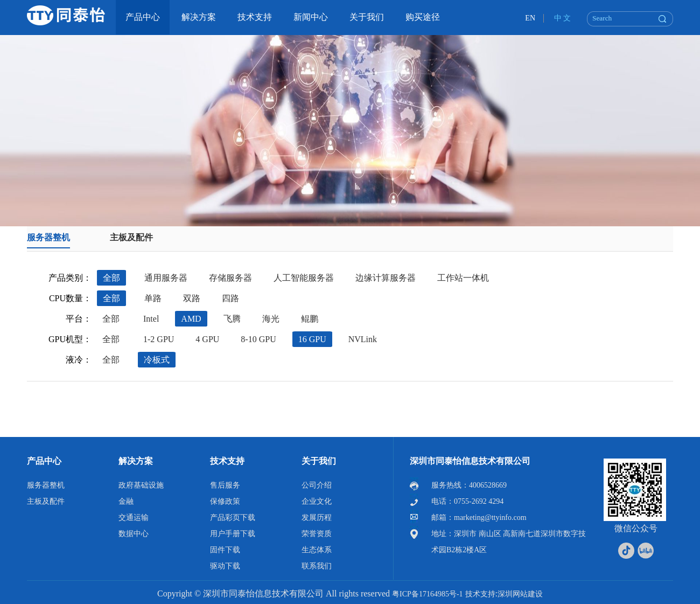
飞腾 (232, 319)
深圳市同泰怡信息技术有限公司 (470, 461)
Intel (151, 319)
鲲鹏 (310, 319)
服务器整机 (48, 237)
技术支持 (227, 461)
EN (530, 18)
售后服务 (225, 485)
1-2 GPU (159, 339)
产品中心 (44, 461)
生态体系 (317, 550)
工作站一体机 (463, 278)
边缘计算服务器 (386, 278)
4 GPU (207, 339)
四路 (230, 298)
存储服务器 (230, 278)
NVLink (363, 339)
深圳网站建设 (520, 594)
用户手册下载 (233, 534)
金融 (126, 501)
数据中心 (134, 534)
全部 (111, 278)
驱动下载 (225, 566)
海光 (271, 319)
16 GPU (312, 339)
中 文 (563, 18)
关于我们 (319, 461)
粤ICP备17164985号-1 (427, 594)
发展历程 (317, 518)
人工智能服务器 (304, 278)
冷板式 (157, 360)
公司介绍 (317, 485)
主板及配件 (131, 237)
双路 (192, 298)
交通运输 (134, 518)
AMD (191, 319)
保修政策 (225, 501)
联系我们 (317, 566)
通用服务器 (166, 278)
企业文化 (317, 501)
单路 (153, 298)
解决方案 (136, 461)
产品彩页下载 (233, 518)
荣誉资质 (317, 534)
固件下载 (225, 550)
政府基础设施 (141, 485)
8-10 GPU (258, 339)
